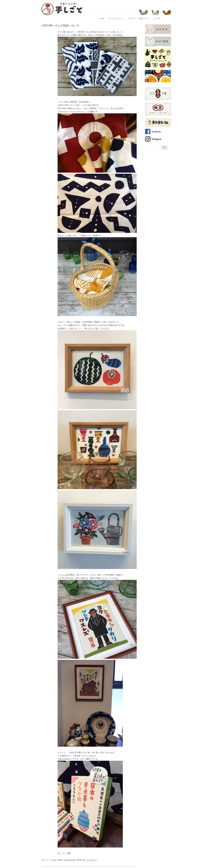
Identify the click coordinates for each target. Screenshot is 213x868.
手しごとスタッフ (90, 860)
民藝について (144, 19)
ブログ (54, 860)
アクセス (131, 19)
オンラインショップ (116, 19)
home (102, 19)
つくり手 (157, 19)
